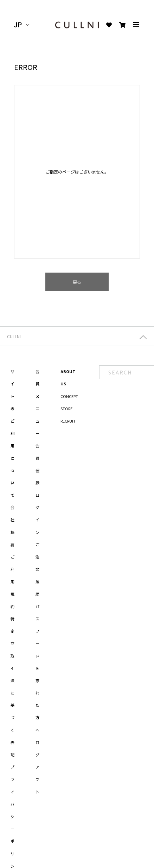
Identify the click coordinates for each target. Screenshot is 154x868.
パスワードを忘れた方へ (37, 668)
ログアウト (37, 767)
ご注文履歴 (37, 569)
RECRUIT (68, 421)
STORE (66, 409)
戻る (77, 282)
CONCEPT (69, 396)
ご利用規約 (12, 582)
